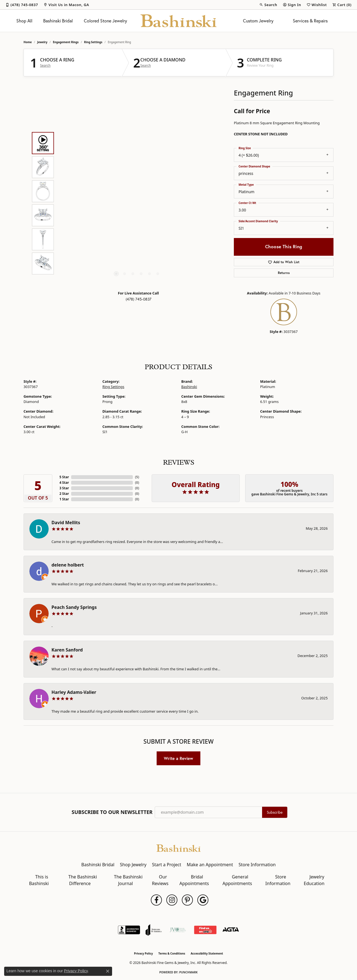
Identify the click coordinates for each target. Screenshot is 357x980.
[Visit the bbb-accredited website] (129, 930)
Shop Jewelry (133, 865)
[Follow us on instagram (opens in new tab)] (172, 900)
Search (45, 66)
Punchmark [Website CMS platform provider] (189, 972)
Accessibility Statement (207, 953)
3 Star (64, 488)
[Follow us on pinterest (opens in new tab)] (187, 900)
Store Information (257, 865)
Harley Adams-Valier (74, 692)
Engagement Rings (66, 42)
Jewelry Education (314, 880)
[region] (137, 203)
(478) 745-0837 (139, 299)
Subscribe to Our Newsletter (112, 812)
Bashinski (189, 387)
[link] (22, 5)
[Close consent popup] (108, 971)
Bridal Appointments (194, 880)
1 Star (64, 499)
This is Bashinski (39, 880)
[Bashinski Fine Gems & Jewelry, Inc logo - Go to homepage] (179, 21)
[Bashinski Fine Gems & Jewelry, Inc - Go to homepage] (178, 848)
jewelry (42, 42)
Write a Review (178, 758)
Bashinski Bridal (58, 21)
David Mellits (66, 523)
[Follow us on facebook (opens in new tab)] (156, 900)
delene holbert (68, 565)
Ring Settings (93, 42)
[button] (268, 5)
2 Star (64, 494)
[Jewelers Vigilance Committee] (178, 930)
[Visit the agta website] (231, 930)
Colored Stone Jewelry (105, 21)
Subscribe (275, 812)
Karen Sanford (67, 650)
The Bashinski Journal (128, 880)
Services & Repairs (310, 21)
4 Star (64, 483)
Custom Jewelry (258, 21)
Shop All (24, 21)
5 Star (64, 477)
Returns (284, 273)
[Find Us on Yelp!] (205, 930)
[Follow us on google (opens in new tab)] (203, 900)
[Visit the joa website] (154, 930)
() (137, 477)
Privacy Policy (143, 953)
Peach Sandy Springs (74, 607)
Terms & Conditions (172, 953)
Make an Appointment (210, 865)
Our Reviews (160, 880)
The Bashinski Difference (83, 880)
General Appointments (237, 880)
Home (28, 42)
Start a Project (166, 865)
